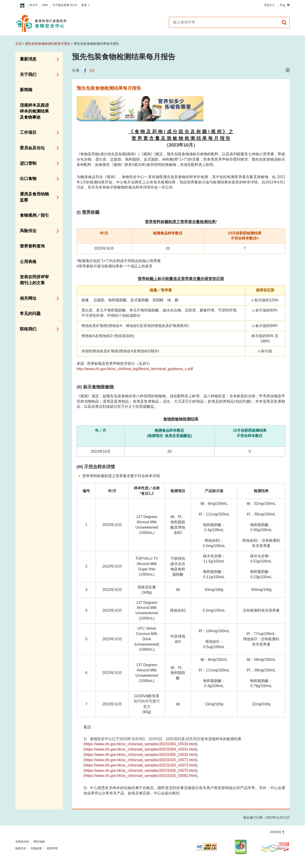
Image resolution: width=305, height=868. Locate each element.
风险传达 (38, 231)
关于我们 (38, 75)
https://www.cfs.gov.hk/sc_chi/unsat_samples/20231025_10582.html (140, 776)
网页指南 (39, 842)
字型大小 (269, 5)
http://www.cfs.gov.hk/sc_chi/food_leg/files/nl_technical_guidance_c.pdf (135, 369)
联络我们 (38, 329)
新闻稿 (26, 90)
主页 (18, 44)
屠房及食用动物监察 (38, 197)
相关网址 (38, 299)
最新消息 (38, 59)
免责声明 (52, 848)
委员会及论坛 (38, 148)
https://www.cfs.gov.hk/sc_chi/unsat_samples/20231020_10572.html (140, 765)
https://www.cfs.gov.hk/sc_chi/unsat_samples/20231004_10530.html (140, 744)
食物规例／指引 (34, 215)
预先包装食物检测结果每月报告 (48, 44)
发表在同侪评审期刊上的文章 (34, 280)
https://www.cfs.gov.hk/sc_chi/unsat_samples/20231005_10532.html (140, 755)
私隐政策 (36, 848)
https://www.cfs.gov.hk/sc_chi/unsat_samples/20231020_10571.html (140, 760)
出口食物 (38, 179)
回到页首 (276, 832)
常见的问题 (30, 314)
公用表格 (28, 262)
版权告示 (21, 848)
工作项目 (38, 133)
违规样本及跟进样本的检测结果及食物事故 (34, 111)
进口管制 (38, 163)
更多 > (85, 5)
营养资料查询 (32, 246)
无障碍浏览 (22, 842)
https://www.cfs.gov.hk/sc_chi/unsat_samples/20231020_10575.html (140, 771)
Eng (283, 5)
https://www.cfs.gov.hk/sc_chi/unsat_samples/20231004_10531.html (140, 749)
